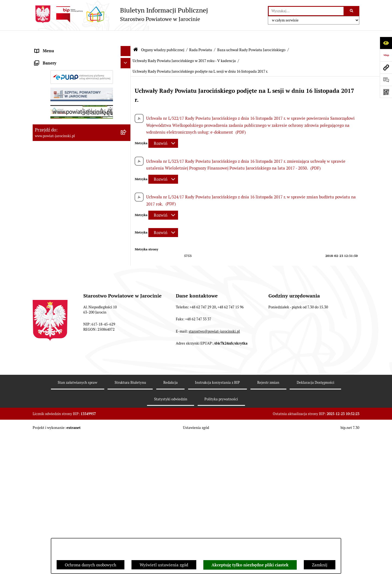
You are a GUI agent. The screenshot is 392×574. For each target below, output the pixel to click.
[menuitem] (82, 61)
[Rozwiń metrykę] (163, 130)
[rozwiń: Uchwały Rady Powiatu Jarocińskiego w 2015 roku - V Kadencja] (127, 357)
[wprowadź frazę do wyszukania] (306, 11)
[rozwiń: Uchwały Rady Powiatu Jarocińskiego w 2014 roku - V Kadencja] (127, 338)
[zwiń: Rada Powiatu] (127, 61)
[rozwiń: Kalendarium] (127, 199)
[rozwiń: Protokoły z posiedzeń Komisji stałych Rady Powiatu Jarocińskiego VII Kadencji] (127, 232)
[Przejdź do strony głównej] (120, 14)
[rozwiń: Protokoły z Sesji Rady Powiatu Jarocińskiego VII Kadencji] (127, 212)
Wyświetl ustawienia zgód (164, 565)
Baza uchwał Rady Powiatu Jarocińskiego (251, 36)
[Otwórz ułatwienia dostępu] (386, 43)
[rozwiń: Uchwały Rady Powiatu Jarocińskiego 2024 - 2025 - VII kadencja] (127, 298)
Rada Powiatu (201, 36)
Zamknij (320, 565)
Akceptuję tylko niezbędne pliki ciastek (250, 565)
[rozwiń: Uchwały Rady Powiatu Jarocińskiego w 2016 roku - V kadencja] (127, 377)
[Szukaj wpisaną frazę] (352, 11)
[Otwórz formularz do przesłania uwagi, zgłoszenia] (386, 80)
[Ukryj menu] (126, 38)
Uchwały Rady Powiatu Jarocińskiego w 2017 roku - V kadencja (184, 47)
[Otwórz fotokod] (386, 92)
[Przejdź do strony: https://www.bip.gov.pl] (386, 55)
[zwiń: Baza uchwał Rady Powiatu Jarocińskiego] (127, 278)
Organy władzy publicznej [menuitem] (59, 47)
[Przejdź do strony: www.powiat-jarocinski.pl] (386, 67)
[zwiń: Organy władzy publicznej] (127, 48)
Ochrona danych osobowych (91, 565)
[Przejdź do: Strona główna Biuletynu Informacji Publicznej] (136, 36)
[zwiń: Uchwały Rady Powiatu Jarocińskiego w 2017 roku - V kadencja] (127, 397)
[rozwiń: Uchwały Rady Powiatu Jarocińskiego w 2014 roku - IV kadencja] (127, 318)
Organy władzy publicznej (163, 36)
